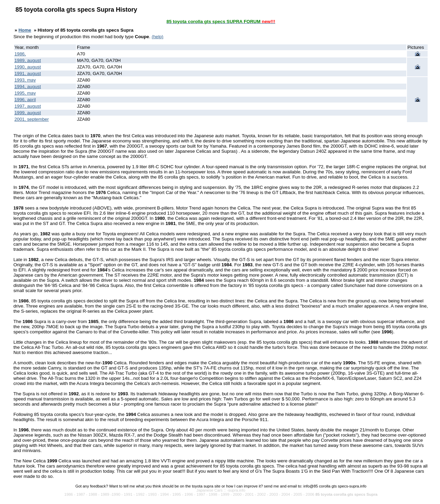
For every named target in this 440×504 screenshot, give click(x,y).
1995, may (25, 93)
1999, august (28, 113)
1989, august (28, 60)
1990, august (28, 67)
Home (25, 30)
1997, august (28, 106)
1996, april (25, 100)
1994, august (28, 87)
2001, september (32, 119)
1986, (20, 54)
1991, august (28, 73)
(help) (157, 37)
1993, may (25, 80)
